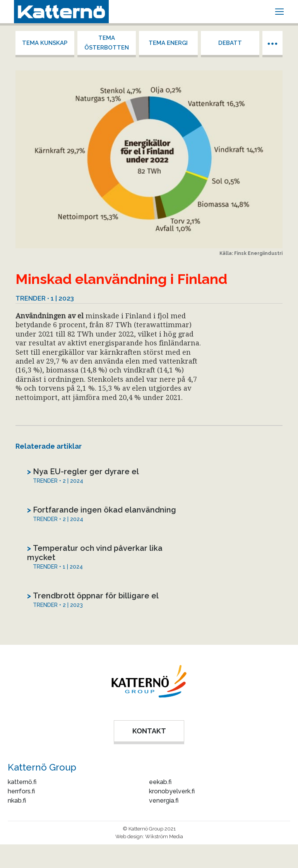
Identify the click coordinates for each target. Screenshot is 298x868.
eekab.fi (160, 782)
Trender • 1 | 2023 (45, 298)
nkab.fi (17, 801)
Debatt (230, 43)
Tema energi (168, 43)
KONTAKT (149, 731)
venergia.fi (164, 801)
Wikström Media (164, 836)
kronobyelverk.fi (172, 791)
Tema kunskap (45, 43)
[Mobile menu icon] (279, 12)
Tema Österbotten (107, 43)
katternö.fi (22, 782)
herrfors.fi (21, 791)
